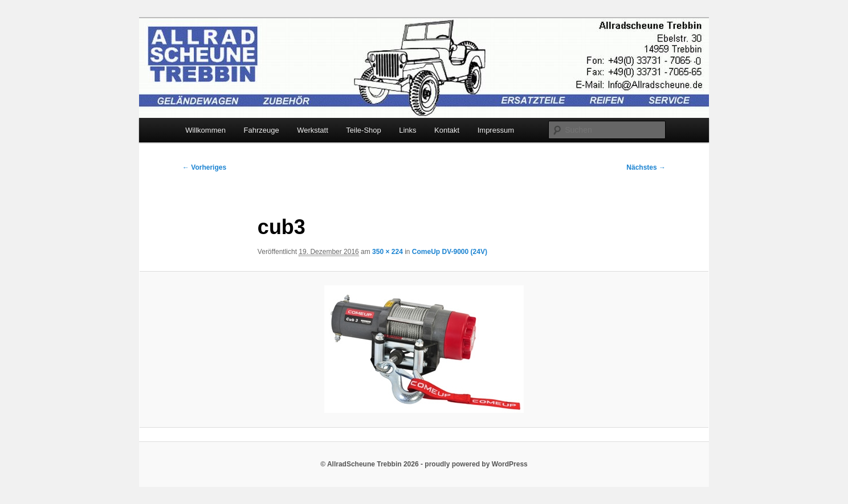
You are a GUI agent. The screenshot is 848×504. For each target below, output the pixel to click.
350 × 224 (388, 252)
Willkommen (205, 130)
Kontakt (447, 130)
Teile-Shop (363, 130)
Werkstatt (313, 130)
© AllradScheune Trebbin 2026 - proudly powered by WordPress (424, 464)
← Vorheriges (204, 167)
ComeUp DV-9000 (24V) (450, 252)
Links (407, 130)
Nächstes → (646, 167)
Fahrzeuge (261, 130)
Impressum (496, 130)
